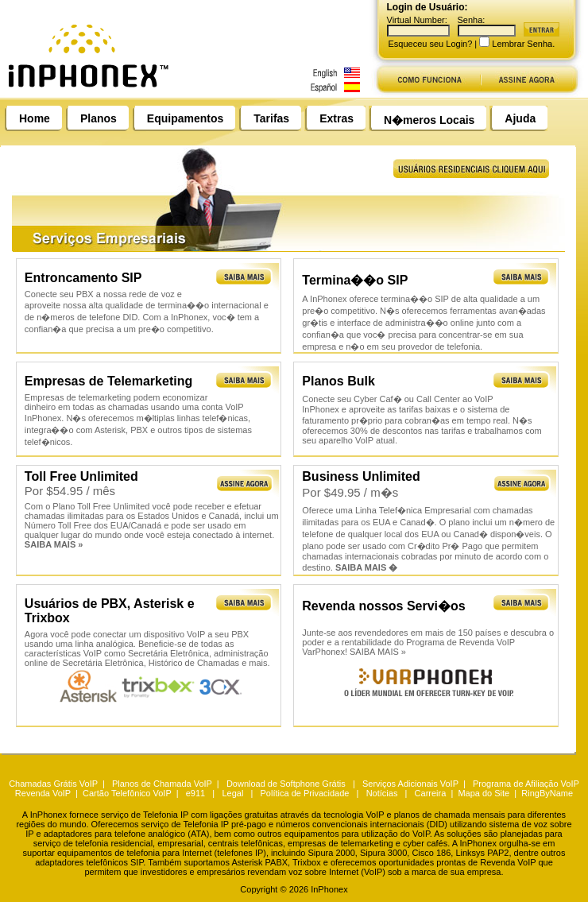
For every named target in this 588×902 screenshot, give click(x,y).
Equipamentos (185, 118)
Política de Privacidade (305, 793)
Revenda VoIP (43, 793)
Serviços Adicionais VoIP (410, 784)
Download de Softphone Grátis (286, 784)
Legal (232, 793)
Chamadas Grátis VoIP (53, 784)
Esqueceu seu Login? (431, 44)
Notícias (382, 793)
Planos (99, 118)
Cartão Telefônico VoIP (127, 793)
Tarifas (271, 118)
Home (35, 118)
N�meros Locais (429, 120)
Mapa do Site (484, 793)
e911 (195, 793)
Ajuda (520, 118)
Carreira (431, 793)
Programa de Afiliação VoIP (526, 784)
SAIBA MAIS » (378, 652)
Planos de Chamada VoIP (162, 784)
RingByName (547, 793)
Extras (337, 118)
